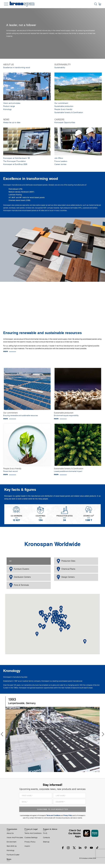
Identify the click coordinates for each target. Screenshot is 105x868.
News (9, 859)
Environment (11, 842)
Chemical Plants (66, 569)
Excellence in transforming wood (17, 68)
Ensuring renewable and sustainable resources (21, 415)
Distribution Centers (20, 577)
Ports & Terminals (19, 585)
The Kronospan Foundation (15, 161)
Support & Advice (50, 829)
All (10, 561)
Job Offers (59, 158)
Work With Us (12, 846)
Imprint (27, 846)
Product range (9, 106)
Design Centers (66, 577)
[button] (56, 622)
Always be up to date (12, 122)
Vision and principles (12, 103)
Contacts (46, 838)
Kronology (7, 109)
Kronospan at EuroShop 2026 (15, 164)
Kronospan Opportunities (65, 122)
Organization (12, 829)
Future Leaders (61, 161)
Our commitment (61, 103)
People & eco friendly (63, 109)
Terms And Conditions (33, 833)
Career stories (60, 164)
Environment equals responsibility (66, 415)
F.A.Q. (45, 833)
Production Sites (66, 561)
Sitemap (46, 842)
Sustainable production (64, 106)
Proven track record (10, 471)
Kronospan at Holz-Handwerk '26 (16, 158)
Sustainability (60, 68)
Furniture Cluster (13, 855)
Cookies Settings (31, 838)
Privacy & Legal (31, 829)
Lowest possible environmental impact (68, 471)
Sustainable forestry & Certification (69, 112)
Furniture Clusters (19, 569)
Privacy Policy (30, 842)
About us (10, 833)
